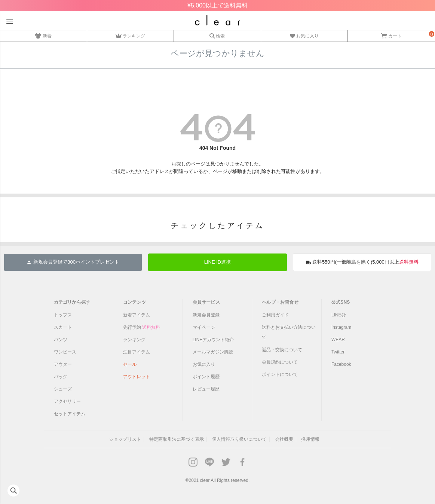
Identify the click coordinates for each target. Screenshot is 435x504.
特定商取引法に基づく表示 (177, 439)
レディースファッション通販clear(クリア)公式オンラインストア (217, 20)
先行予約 (142, 327)
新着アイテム (137, 315)
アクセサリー (67, 401)
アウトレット (137, 377)
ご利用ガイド (275, 315)
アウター (63, 364)
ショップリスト (125, 439)
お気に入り (304, 35)
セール (130, 364)
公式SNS (341, 302)
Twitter (338, 352)
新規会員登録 (206, 315)
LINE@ (339, 315)
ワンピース (65, 352)
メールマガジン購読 (213, 352)
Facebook (341, 364)
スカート (63, 327)
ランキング (130, 35)
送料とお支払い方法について (289, 332)
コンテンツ (134, 302)
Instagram (341, 327)
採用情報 (310, 439)
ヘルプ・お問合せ (280, 302)
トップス (63, 315)
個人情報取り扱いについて (239, 439)
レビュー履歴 (206, 389)
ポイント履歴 (206, 377)
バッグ (61, 377)
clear (205, 480)
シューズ (63, 389)
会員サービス (206, 302)
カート (391, 35)
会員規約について (280, 362)
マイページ (204, 327)
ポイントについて (280, 374)
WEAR (338, 340)
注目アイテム (137, 352)
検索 (217, 35)
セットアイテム (70, 414)
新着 (43, 35)
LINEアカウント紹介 (213, 340)
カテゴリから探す (72, 302)
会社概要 (284, 439)
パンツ (61, 340)
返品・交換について (282, 350)
